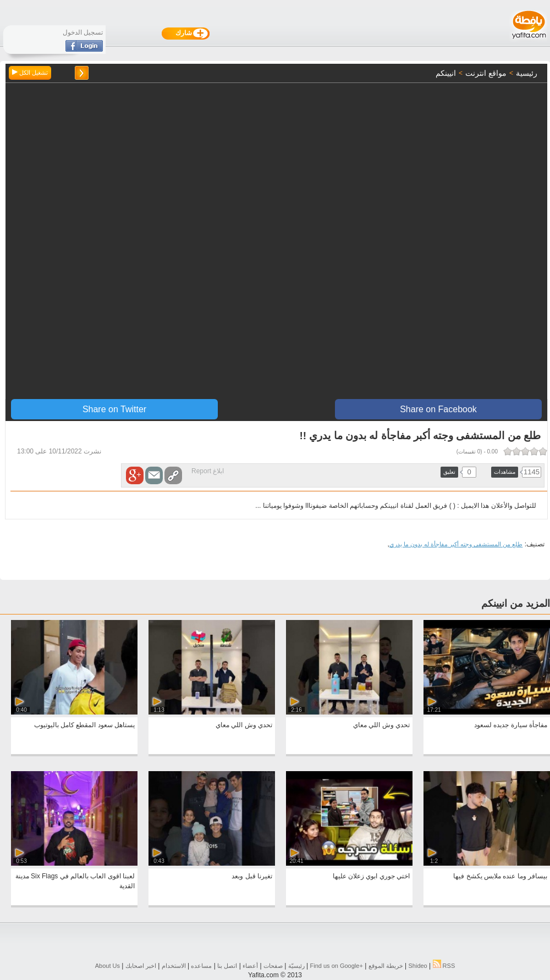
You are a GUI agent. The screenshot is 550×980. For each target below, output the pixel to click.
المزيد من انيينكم (516, 603)
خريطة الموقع (386, 966)
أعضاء (250, 966)
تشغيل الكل (30, 73)
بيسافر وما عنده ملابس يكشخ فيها (500, 876)
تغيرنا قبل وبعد (252, 876)
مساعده (201, 966)
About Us (108, 966)
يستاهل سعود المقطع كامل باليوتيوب (84, 725)
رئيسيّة (296, 966)
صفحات (273, 966)
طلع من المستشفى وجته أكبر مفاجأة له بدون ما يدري (456, 544)
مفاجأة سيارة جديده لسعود (511, 725)
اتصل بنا (227, 966)
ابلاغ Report (208, 471)
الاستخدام (174, 966)
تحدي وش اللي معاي (381, 725)
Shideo (417, 966)
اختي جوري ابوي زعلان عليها (371, 876)
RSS (444, 966)
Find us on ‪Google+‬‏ (337, 966)
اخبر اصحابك (141, 966)
